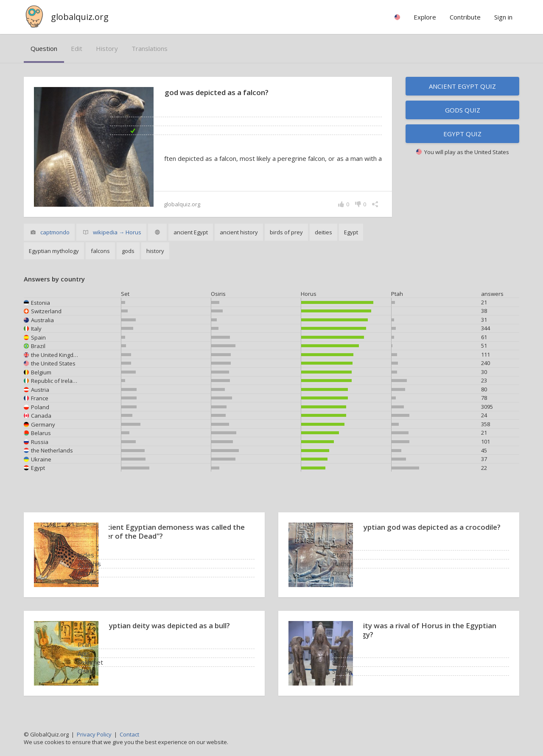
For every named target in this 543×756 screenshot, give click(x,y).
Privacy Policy (94, 734)
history (107, 48)
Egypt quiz (462, 134)
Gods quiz (463, 110)
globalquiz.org (80, 17)
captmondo (55, 232)
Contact (129, 734)
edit (77, 48)
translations (150, 48)
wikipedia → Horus (117, 232)
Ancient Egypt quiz (462, 86)
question (44, 48)
